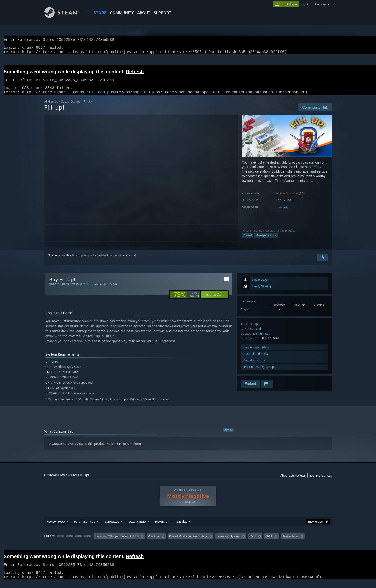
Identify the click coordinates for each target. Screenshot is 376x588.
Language (112, 527)
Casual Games (71, 107)
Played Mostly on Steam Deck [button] (188, 542)
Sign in (52, 261)
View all (228, 436)
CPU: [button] (253, 542)
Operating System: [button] (228, 542)
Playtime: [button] (154, 542)
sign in (305, 4)
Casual (248, 241)
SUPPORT (163, 13)
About (144, 13)
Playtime (161, 527)
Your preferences (321, 481)
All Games (51, 107)
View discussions (254, 366)
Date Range (137, 527)
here (119, 449)
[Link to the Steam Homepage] (65, 16)
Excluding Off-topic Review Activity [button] (117, 542)
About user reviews (293, 481)
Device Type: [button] (290, 542)
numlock (282, 213)
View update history (256, 353)
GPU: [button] (269, 542)
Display (182, 527)
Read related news (255, 360)
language (321, 4)
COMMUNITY (122, 13)
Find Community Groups (259, 373)
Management (263, 241)
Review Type (56, 527)
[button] (214, 300)
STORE (100, 13)
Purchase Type (85, 527)
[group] (188, 543)
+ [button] (276, 241)
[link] (185, 300)
